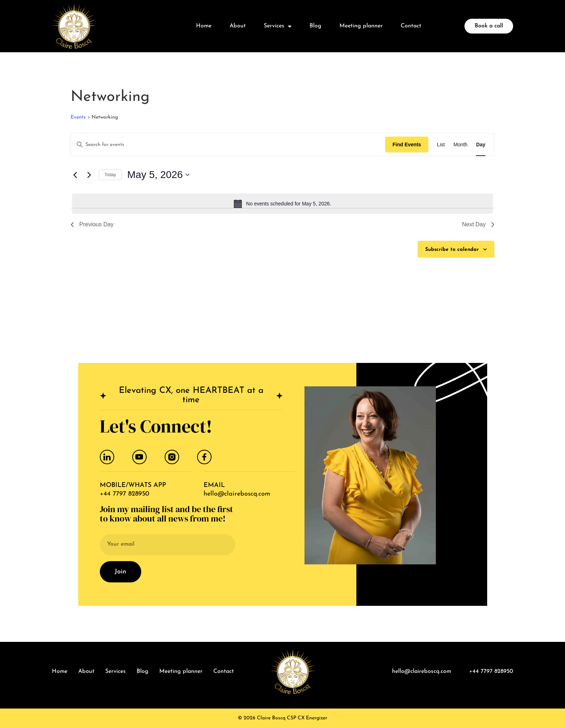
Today (110, 175)
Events (78, 117)
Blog (315, 26)
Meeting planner (361, 26)
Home (204, 26)
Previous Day (92, 224)
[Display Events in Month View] (460, 145)
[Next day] (89, 175)
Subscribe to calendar (452, 250)
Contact (411, 26)
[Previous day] (75, 175)
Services (278, 26)
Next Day (478, 224)
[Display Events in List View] (441, 145)
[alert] (282, 204)
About (238, 26)
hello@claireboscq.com (237, 494)
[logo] (74, 26)
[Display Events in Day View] (481, 145)
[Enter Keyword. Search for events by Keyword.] (228, 145)
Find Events (407, 145)
